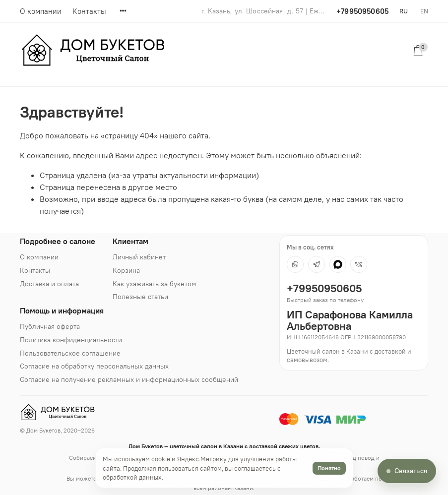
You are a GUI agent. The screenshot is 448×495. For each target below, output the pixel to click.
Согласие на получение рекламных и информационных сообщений (129, 379)
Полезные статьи (140, 297)
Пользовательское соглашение (70, 353)
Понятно (329, 468)
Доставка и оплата (49, 284)
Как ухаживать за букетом (155, 284)
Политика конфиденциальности (71, 340)
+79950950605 (362, 11)
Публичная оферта (50, 326)
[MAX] (338, 264)
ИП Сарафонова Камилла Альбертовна (350, 320)
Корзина (126, 270)
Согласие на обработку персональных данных (94, 366)
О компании (41, 11)
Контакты (89, 11)
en (424, 11)
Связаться (411, 471)
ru (404, 11)
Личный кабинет (139, 257)
